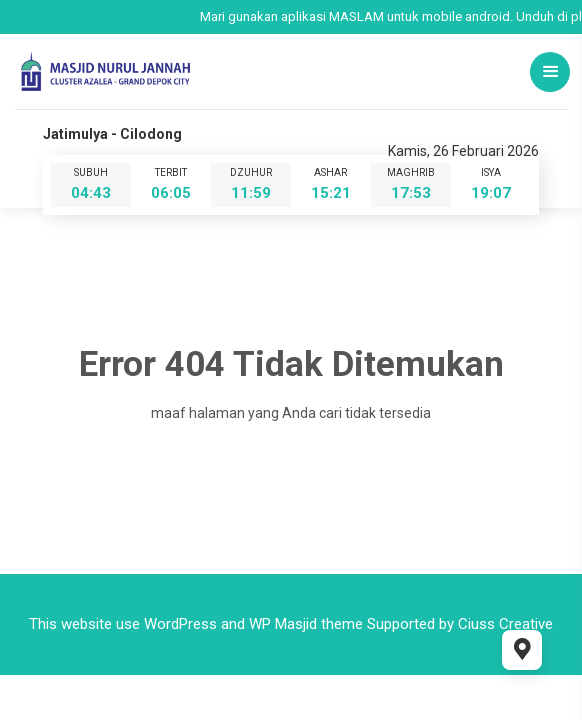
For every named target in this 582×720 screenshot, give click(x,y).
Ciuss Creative (505, 624)
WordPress (180, 624)
